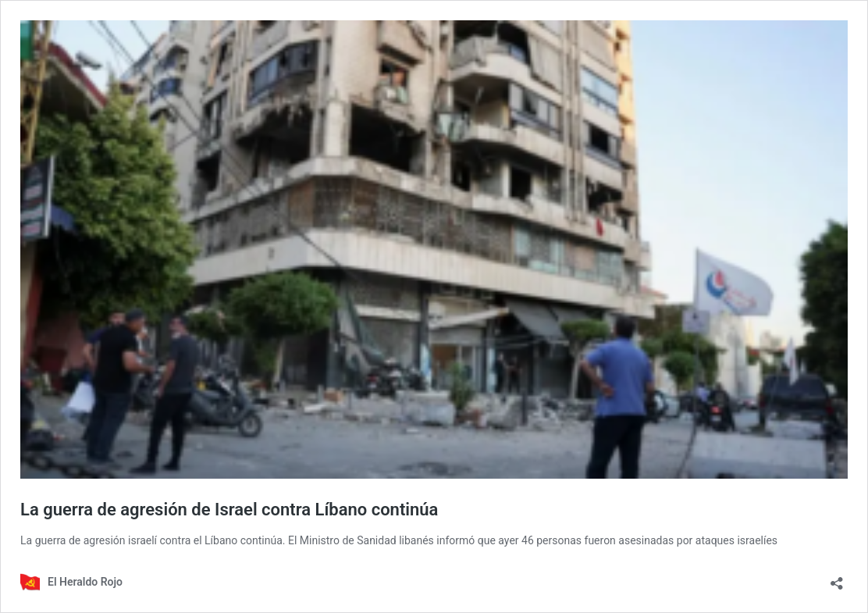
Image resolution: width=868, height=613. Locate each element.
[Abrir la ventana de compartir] (837, 578)
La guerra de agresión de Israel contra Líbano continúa (229, 510)
